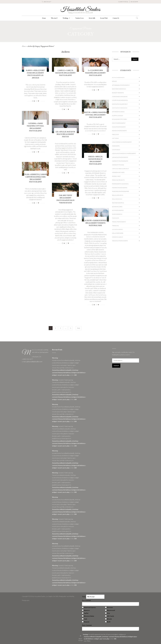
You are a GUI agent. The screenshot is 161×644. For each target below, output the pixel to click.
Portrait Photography (120, 188)
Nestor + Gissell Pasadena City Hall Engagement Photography (95, 115)
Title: (84, 597)
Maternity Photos (118, 165)
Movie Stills (92, 18)
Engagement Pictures (119, 119)
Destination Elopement (120, 104)
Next (79, 328)
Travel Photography (119, 222)
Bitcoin (109, 619)
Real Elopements (118, 195)
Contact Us (116, 18)
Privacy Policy (86, 641)
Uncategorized (117, 229)
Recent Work (104, 18)
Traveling (115, 226)
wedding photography (120, 241)
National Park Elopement (120, 169)
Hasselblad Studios (80, 10)
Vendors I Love (80, 18)
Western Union (89, 616)
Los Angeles (116, 150)
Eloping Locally (118, 115)
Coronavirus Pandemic (120, 97)
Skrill (109, 622)
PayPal (86, 613)
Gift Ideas (115, 138)
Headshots (116, 146)
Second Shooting (118, 203)
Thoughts (116, 218)
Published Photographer (120, 191)
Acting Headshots (118, 78)
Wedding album (118, 237)
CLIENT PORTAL (123, 2)
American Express (90, 607)
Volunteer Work (118, 233)
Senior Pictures (117, 207)
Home (44, 18)
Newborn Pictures (118, 172)
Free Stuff (116, 134)
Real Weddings (117, 199)
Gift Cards (110, 616)
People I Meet (116, 176)
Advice (114, 81)
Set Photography (118, 210)
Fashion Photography (119, 131)
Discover (110, 607)
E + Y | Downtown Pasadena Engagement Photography (95, 73)
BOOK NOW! (134, 2)
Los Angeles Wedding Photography (124, 153)
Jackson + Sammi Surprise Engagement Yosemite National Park (95, 223)
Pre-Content (86, 600)
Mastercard (111, 610)
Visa (108, 613)
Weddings (66, 18)
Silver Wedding (117, 214)
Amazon (86, 622)
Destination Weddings (120, 108)
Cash (85, 619)
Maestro (87, 610)
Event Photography (119, 123)
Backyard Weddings (119, 89)
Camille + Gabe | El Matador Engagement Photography (65, 73)
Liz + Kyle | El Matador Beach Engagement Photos (65, 134)
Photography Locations (120, 184)
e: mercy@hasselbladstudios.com (32, 362)
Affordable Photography (121, 85)
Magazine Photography (120, 157)
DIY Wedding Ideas (118, 112)
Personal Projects (118, 180)
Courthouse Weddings (120, 100)
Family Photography (119, 127)
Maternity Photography (120, 161)
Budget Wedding (118, 93)
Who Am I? (54, 18)
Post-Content (87, 625)
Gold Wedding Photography (122, 142)
